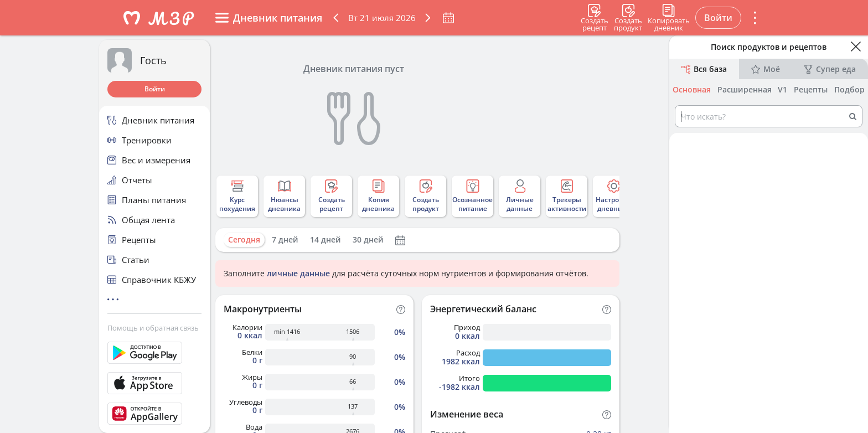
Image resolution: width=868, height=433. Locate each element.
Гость (153, 60)
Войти (155, 89)
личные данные (298, 273)
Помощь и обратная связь (153, 328)
